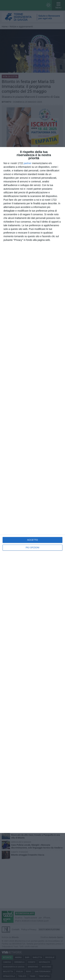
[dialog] (32, 490)
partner (28, 163)
